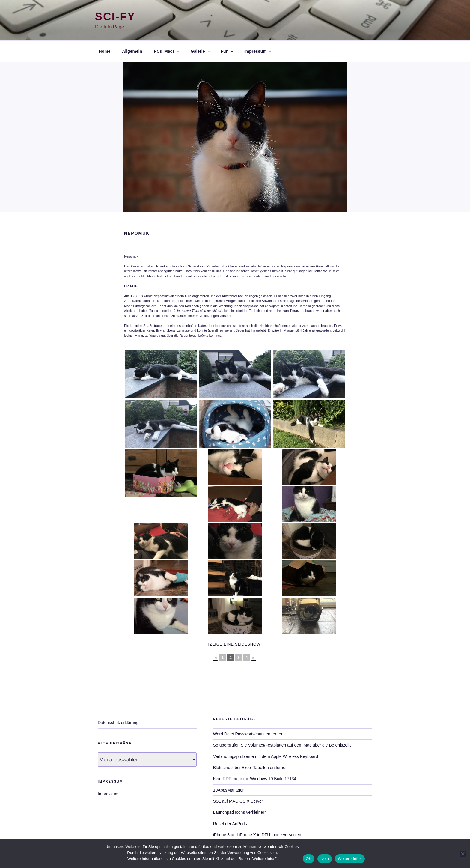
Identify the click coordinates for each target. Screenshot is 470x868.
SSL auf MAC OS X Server (238, 801)
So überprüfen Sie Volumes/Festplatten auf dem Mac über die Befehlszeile (282, 745)
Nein (325, 859)
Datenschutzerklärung (118, 723)
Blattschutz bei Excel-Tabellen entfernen (250, 768)
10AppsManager (229, 790)
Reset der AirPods (230, 824)
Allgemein (132, 51)
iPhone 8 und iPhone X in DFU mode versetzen (257, 835)
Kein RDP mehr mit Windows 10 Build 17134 (255, 779)
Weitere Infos (350, 859)
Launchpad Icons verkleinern (240, 812)
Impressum (258, 51)
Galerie (201, 51)
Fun (227, 51)
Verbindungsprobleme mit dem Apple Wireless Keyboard (266, 756)
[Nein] (463, 854)
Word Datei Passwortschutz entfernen (248, 734)
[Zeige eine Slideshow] (235, 644)
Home (105, 51)
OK (309, 859)
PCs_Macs (167, 51)
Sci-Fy (115, 17)
